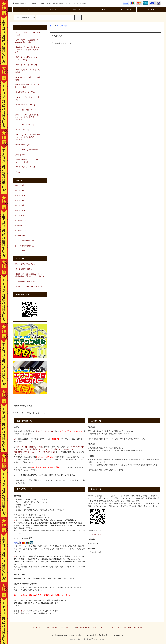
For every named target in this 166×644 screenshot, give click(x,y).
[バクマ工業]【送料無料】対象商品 (30, 447)
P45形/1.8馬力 (21, 190)
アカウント (50, 9)
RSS (134, 627)
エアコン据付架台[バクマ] (33, 449)
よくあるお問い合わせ (24, 269)
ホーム (25, 9)
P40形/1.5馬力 (21, 185)
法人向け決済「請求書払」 (26, 264)
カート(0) (149, 9)
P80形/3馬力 (20, 210)
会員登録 (74, 9)
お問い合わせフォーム (44, 431)
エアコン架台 (20, 251)
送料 (16, 439)
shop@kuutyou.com (96, 534)
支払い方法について (39, 627)
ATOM (140, 627)
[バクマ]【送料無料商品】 (25, 246)
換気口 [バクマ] (70, 449)
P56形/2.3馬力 (21, 200)
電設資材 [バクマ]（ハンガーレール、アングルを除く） (35, 452)
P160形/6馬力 (21, 226)
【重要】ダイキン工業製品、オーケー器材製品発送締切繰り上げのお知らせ (30, 275)
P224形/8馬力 (21, 231)
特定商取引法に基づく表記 (86, 627)
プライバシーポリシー (106, 627)
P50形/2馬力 (20, 195)
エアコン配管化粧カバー (25, 241)
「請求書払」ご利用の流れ (26, 281)
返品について (70, 627)
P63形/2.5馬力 (21, 205)
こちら (22, 611)
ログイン (99, 9)
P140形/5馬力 (62, 26)
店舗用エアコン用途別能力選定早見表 (30, 286)
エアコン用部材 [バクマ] (53, 449)
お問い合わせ (124, 9)
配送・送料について (56, 627)
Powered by (87, 639)
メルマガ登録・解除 (124, 627)
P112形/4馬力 (21, 215)
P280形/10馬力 (21, 236)
